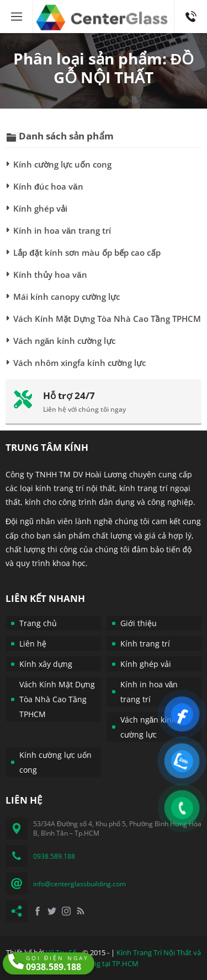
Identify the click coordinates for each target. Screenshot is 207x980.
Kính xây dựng (46, 664)
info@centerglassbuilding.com (79, 884)
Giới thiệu (139, 623)
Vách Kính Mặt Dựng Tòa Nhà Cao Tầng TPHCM (107, 319)
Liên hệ (33, 644)
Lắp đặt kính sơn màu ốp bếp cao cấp (87, 252)
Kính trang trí (145, 644)
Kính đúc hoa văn (48, 186)
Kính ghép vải (40, 208)
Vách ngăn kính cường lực (64, 341)
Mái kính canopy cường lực (67, 297)
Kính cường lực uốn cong (62, 164)
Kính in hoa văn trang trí (62, 230)
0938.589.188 (191, 5)
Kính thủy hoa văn (50, 274)
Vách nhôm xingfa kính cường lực (79, 363)
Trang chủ (38, 623)
